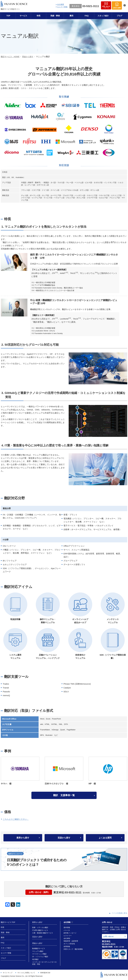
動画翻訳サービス (39, 948)
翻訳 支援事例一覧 (64, 795)
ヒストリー (68, 935)
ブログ (119, 16)
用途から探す (28, 57)
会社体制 (67, 938)
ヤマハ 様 (20, 771)
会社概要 (61, 4)
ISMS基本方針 (45, 972)
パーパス (67, 930)
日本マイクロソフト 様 (64, 771)
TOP (8, 16)
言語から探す (64, 838)
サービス (23, 16)
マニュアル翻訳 (38, 951)
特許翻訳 (35, 959)
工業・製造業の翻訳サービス (43, 933)
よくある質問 (105, 838)
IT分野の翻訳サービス (40, 930)
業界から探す (23, 838)
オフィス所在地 (69, 944)
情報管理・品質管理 (71, 941)
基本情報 (67, 927)
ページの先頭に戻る (118, 913)
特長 (39, 16)
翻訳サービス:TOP (8, 922)
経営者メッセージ (70, 933)
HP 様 (108, 771)
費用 (71, 16)
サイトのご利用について (26, 972)
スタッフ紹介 (103, 16)
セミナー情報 (62, 7)
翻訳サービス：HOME (10, 57)
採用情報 (67, 946)
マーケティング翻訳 (39, 954)
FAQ (87, 16)
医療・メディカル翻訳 (40, 927)
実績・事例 (55, 16)
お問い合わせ (108, 936)
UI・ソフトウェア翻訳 (40, 956)
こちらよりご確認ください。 (16, 819)
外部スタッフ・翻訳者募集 (73, 949)
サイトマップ (8, 972)
